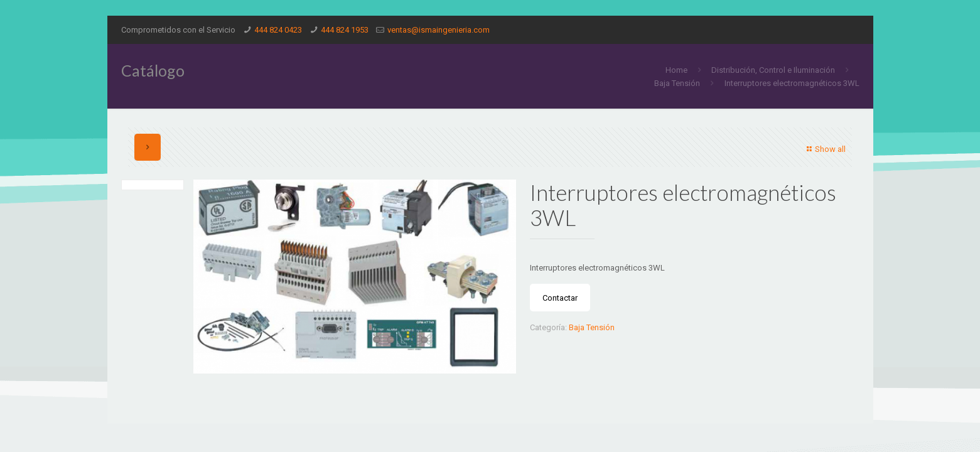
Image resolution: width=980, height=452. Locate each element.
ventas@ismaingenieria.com (439, 30)
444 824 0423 (278, 30)
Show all (825, 149)
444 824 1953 (345, 30)
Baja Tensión (677, 83)
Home (676, 70)
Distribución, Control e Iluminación (773, 70)
